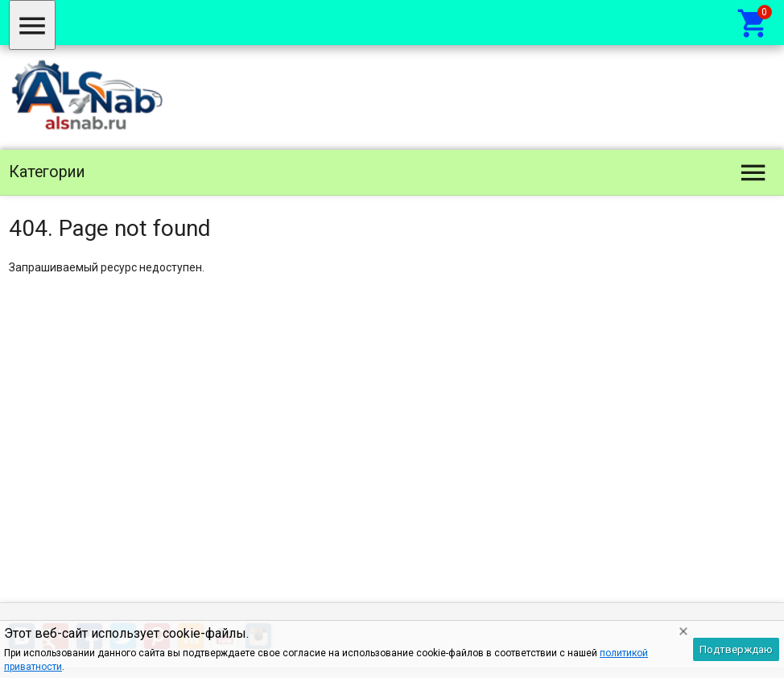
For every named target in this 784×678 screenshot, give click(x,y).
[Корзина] (753, 23)
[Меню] (32, 25)
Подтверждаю (736, 649)
